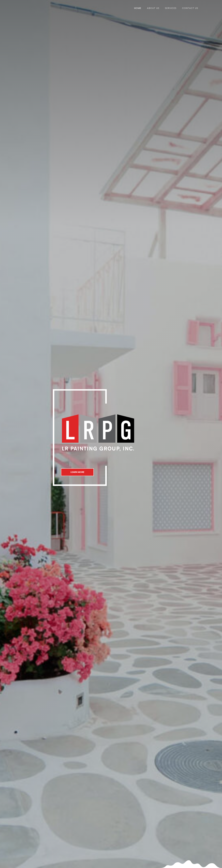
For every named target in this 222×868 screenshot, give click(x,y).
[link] (138, 8)
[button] (78, 472)
